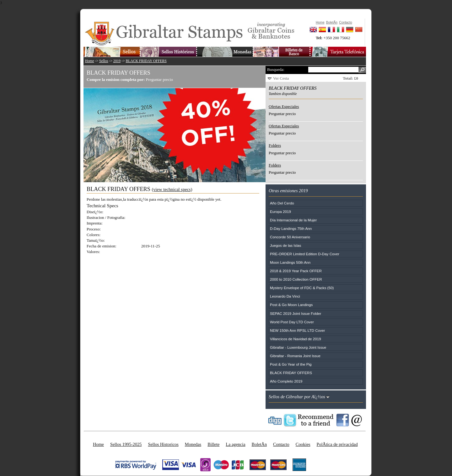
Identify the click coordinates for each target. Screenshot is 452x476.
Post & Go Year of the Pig (291, 364)
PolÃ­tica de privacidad (337, 444)
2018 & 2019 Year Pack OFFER (296, 271)
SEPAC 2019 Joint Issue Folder (296, 313)
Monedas (193, 444)
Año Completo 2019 (286, 381)
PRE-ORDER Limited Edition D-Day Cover (305, 254)
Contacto (281, 444)
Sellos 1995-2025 (126, 444)
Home (90, 61)
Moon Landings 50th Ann (290, 262)
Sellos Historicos (163, 444)
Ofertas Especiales (284, 106)
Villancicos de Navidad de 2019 (296, 339)
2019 (117, 61)
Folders (275, 145)
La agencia (235, 444)
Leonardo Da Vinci (285, 296)
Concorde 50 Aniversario (290, 237)
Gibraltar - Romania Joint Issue (295, 356)
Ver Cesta (281, 78)
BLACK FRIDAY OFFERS (146, 61)
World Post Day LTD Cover (292, 322)
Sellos (104, 61)
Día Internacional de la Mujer (293, 220)
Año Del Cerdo (282, 203)
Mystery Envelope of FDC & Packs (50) (302, 288)
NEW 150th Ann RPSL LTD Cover (297, 330)
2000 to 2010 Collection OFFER (296, 279)
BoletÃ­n (259, 444)
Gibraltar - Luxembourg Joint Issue (298, 347)
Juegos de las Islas (285, 245)
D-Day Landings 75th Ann (291, 228)
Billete (213, 444)
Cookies (303, 444)
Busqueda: (276, 69)
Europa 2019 (280, 212)
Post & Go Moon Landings (291, 305)
